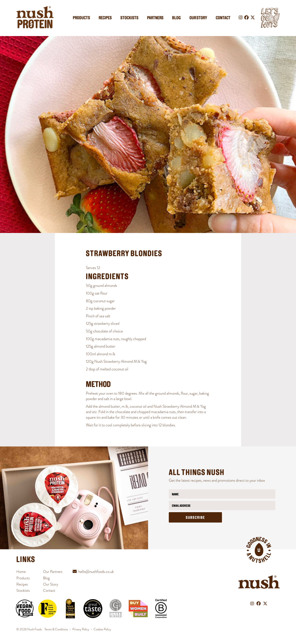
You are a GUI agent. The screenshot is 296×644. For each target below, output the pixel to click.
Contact (223, 18)
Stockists (129, 18)
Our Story (198, 18)
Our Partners (53, 572)
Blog (176, 18)
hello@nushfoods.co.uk (96, 572)
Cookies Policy (102, 629)
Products (81, 18)
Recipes (105, 18)
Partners (155, 18)
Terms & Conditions (56, 629)
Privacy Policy (81, 629)
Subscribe (195, 518)
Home (21, 572)
